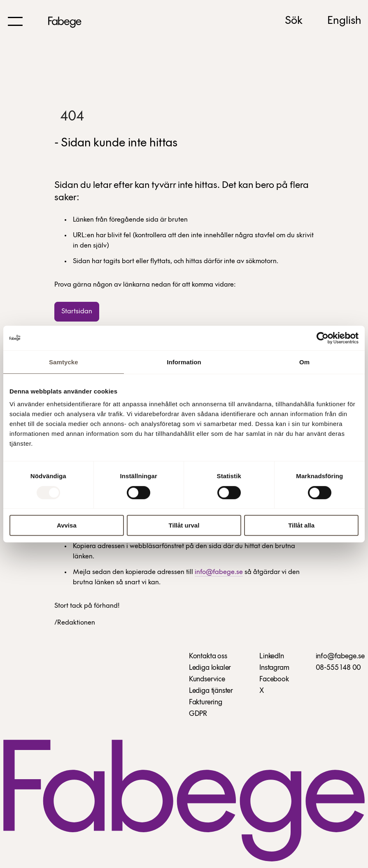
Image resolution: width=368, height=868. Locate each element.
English (344, 21)
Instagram (274, 668)
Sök (294, 21)
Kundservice (207, 679)
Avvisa (67, 525)
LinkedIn (272, 656)
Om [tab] (304, 362)
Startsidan (77, 311)
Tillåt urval (184, 525)
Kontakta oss (208, 656)
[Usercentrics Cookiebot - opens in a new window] (323, 338)
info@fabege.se (219, 572)
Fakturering (206, 703)
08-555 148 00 (339, 668)
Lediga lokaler (210, 668)
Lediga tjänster (211, 691)
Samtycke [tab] (64, 362)
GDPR (198, 714)
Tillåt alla (301, 525)
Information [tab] (184, 362)
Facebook (274, 679)
